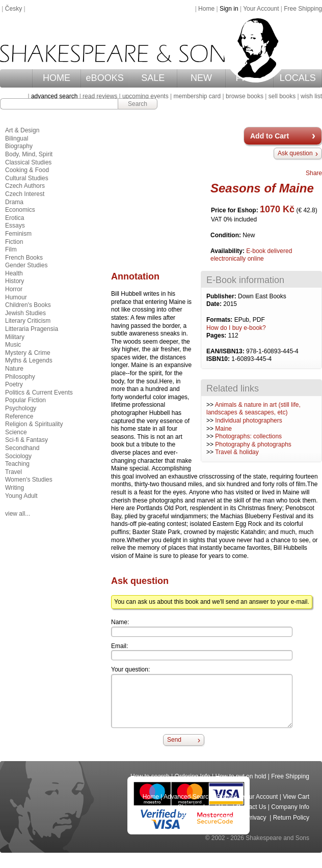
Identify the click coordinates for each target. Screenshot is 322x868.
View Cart (296, 797)
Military (15, 337)
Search (138, 104)
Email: (119, 646)
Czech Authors (25, 186)
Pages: (217, 335)
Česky (14, 9)
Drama (14, 202)
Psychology (21, 408)
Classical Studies (28, 162)
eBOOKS (105, 78)
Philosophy (20, 377)
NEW (201, 78)
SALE (153, 78)
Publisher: (222, 296)
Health (14, 273)
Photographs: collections (248, 436)
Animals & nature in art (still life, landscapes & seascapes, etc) (253, 409)
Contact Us (251, 807)
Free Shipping (303, 9)
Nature (14, 369)
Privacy (257, 818)
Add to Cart (270, 136)
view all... (18, 514)
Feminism (18, 234)
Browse (227, 797)
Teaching (17, 464)
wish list (311, 96)
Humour (16, 297)
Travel (14, 472)
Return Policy (291, 818)
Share (314, 173)
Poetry (14, 384)
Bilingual (17, 138)
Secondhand (22, 448)
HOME (57, 78)
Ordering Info (193, 776)
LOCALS (298, 78)
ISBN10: (219, 359)
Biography (19, 146)
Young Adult (21, 496)
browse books (245, 96)
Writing (15, 488)
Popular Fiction (25, 400)
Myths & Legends (29, 360)
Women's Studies (29, 480)
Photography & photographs (253, 444)
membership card (197, 96)
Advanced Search (188, 797)
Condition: (226, 235)
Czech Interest (25, 194)
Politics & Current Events (39, 393)
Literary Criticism (28, 321)
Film (11, 249)
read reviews (100, 96)
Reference (19, 416)
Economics (20, 210)
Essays (15, 226)
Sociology (18, 456)
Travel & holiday (237, 452)
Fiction (14, 242)
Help (225, 807)
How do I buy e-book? (236, 328)
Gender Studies (26, 265)
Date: (215, 304)
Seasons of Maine (262, 188)
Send (174, 740)
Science (16, 432)
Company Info (290, 807)
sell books (282, 96)
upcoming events (145, 96)
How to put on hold (240, 776)
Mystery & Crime (28, 353)
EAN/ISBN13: (226, 351)
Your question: (130, 669)
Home (206, 9)
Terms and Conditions (211, 818)
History (15, 281)
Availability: (228, 251)
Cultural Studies (27, 178)
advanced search (54, 96)
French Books (24, 258)
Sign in (229, 9)
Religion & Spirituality (34, 424)
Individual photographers (248, 421)
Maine (223, 429)
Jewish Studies (25, 313)
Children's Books (28, 305)
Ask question (295, 153)
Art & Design (22, 130)
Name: (120, 622)
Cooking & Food (27, 170)
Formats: (220, 320)
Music (13, 345)
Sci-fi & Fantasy (26, 440)
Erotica (15, 218)
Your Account (261, 9)
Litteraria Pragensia (32, 329)
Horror (14, 289)
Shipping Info (196, 807)
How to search (150, 776)
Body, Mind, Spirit (29, 154)
